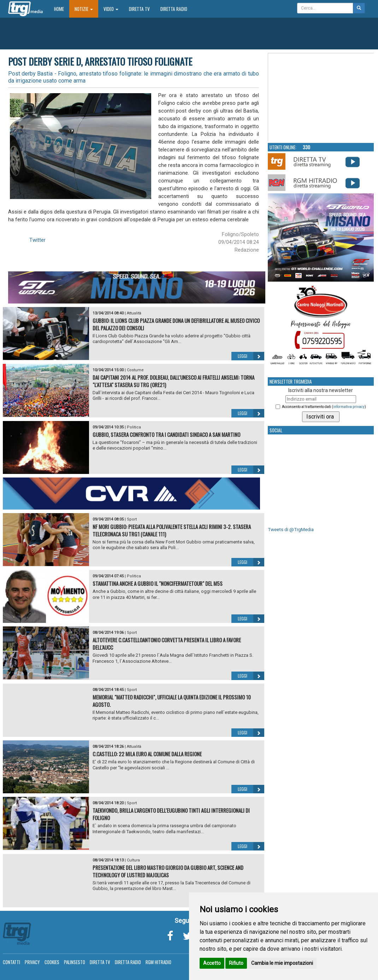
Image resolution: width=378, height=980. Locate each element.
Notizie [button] (84, 9)
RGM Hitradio (158, 962)
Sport (132, 519)
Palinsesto (75, 962)
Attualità (134, 313)
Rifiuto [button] (236, 963)
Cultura (133, 860)
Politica (134, 427)
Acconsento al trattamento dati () (324, 407)
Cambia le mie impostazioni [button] (282, 963)
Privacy (32, 962)
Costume (135, 370)
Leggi (251, 356)
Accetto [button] (212, 963)
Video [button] (111, 9)
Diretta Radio (174, 9)
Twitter (37, 240)
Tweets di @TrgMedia (291, 530)
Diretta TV (139, 9)
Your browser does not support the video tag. (321, 97)
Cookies (52, 962)
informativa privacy (349, 407)
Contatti (11, 962)
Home (62, 9)
